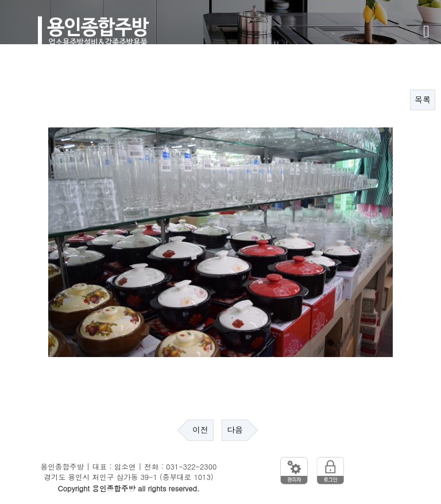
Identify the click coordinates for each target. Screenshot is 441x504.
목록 (423, 100)
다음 (235, 430)
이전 (200, 430)
